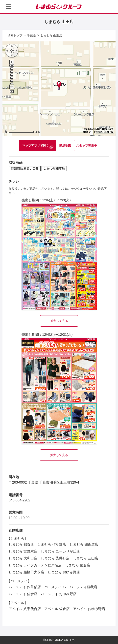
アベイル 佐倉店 (57, 609)
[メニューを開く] (8, 7)
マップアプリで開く (36, 146)
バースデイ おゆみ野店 (59, 594)
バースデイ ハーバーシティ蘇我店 (71, 587)
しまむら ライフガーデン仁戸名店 (35, 565)
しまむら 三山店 (86, 558)
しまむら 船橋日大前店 (26, 572)
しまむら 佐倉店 (78, 565)
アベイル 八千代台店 (25, 609)
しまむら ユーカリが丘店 (60, 551)
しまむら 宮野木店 (23, 551)
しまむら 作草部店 (52, 544)
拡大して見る (59, 321)
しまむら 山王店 (51, 35)
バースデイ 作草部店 (25, 587)
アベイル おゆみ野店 (89, 609)
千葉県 (31, 35)
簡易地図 (65, 146)
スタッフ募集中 (87, 146)
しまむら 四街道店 (84, 544)
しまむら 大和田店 (23, 558)
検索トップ (15, 35)
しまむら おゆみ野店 (64, 572)
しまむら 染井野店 (55, 558)
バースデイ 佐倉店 (23, 594)
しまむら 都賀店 (21, 544)
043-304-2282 (19, 500)
